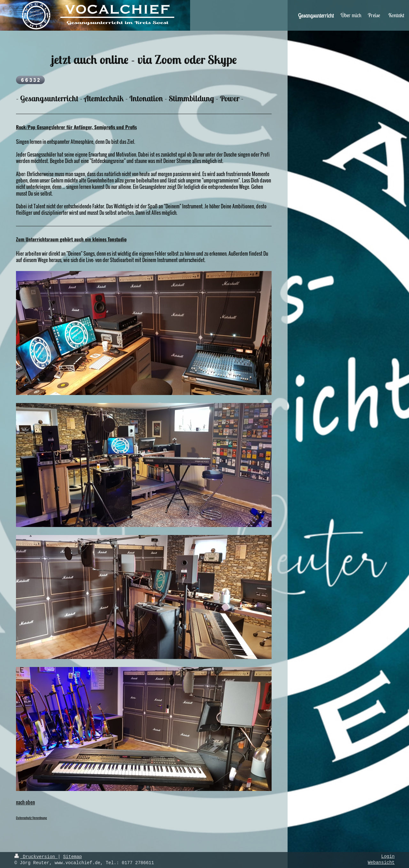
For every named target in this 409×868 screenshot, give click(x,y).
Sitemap (72, 857)
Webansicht (381, 863)
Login (388, 857)
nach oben (25, 802)
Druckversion (36, 857)
